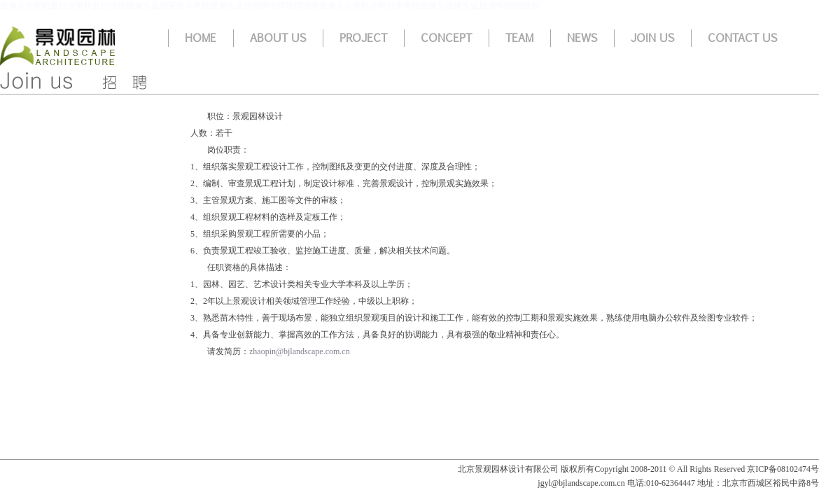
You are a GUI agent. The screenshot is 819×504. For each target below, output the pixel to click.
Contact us (742, 38)
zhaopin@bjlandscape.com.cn (300, 351)
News (582, 38)
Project (363, 38)
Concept (446, 38)
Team (519, 38)
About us (278, 38)
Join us (652, 38)
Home (201, 38)
